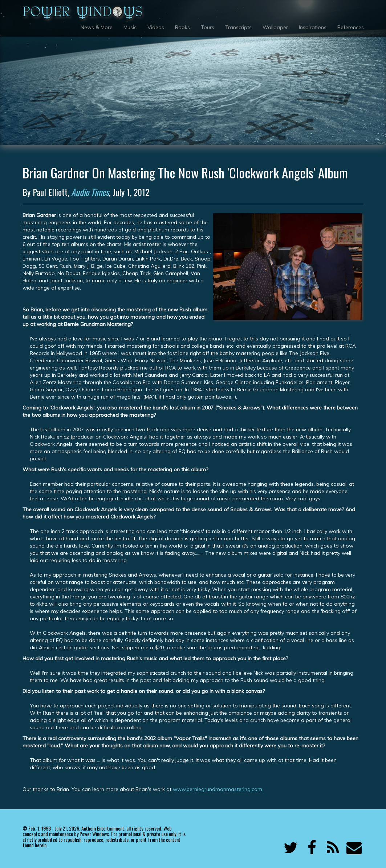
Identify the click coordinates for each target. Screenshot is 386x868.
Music (130, 27)
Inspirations (313, 27)
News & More (97, 27)
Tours (208, 27)
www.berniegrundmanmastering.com (218, 789)
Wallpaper (275, 27)
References (351, 27)
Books (182, 27)
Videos (156, 27)
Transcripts (238, 27)
